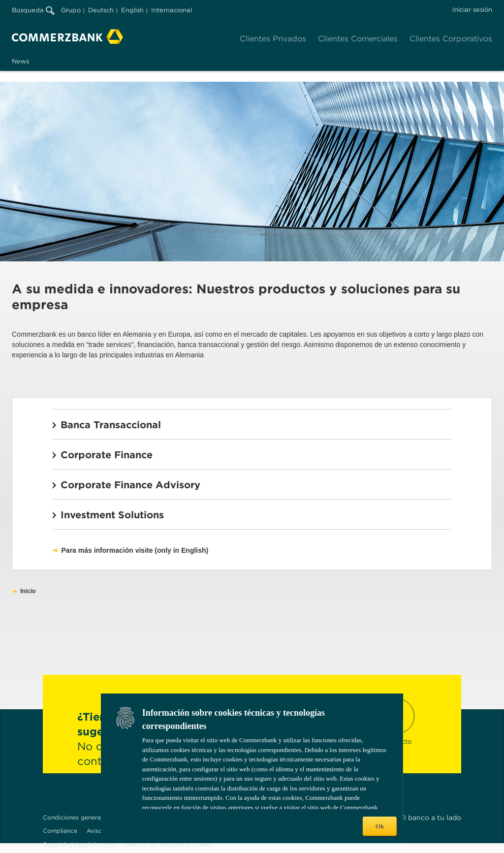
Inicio (28, 591)
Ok (380, 826)
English (132, 10)
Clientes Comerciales (358, 39)
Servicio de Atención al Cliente (169, 844)
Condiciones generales (76, 817)
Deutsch (101, 10)
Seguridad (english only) (79, 844)
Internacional (172, 10)
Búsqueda (33, 10)
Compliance (60, 831)
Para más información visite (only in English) (135, 550)
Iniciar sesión (472, 10)
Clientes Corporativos (451, 39)
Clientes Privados (273, 39)
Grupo (71, 10)
